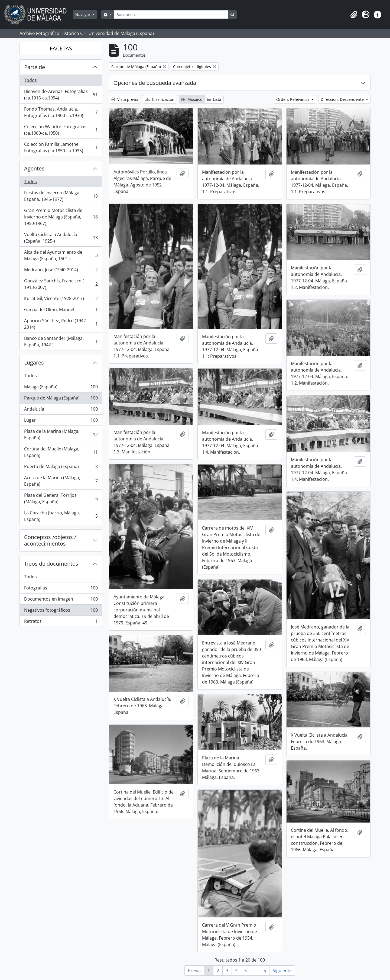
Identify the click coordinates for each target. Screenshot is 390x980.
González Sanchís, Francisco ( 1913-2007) (61, 284)
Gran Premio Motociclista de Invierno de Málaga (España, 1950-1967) (61, 217)
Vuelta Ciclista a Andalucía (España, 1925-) (61, 238)
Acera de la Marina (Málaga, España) (61, 481)
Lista (214, 99)
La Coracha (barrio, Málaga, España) (61, 516)
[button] (354, 15)
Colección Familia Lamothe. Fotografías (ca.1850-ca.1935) (61, 147)
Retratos (61, 622)
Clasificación (160, 99)
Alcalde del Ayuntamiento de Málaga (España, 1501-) (61, 255)
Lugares (34, 362)
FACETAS (61, 48)
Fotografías (61, 589)
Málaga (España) (61, 388)
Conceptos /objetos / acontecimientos (50, 540)
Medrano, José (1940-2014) (61, 271)
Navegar (83, 14)
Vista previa (125, 99)
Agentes (34, 168)
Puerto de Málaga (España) (61, 468)
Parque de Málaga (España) (61, 399)
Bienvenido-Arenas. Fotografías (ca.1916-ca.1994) (61, 95)
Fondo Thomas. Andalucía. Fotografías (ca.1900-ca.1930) (61, 112)
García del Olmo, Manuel (61, 311)
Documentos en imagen (61, 600)
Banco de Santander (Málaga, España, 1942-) (61, 341)
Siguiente (282, 971)
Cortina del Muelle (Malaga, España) (61, 452)
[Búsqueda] (171, 14)
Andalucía (61, 410)
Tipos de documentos (51, 564)
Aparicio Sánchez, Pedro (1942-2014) (61, 324)
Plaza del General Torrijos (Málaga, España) (61, 498)
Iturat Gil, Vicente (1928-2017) (61, 300)
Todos (30, 80)
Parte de (35, 67)
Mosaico (192, 99)
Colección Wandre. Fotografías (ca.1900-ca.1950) (61, 130)
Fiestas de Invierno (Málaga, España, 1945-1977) (61, 196)
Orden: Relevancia (293, 99)
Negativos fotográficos (61, 611)
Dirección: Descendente (343, 99)
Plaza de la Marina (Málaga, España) (61, 434)
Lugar (61, 421)
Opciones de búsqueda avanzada (155, 83)
